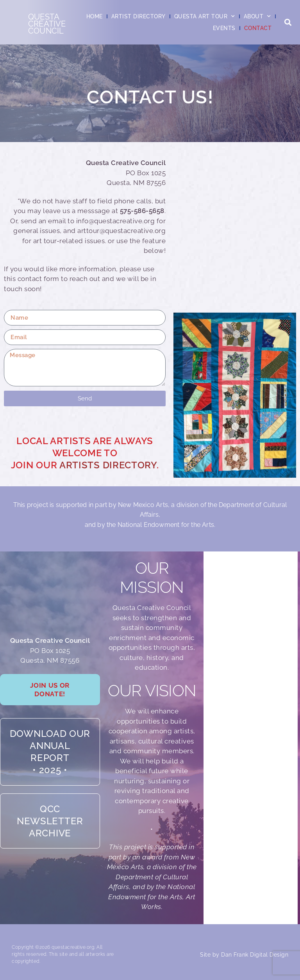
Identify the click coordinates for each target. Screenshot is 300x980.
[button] (288, 22)
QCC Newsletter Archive (50, 831)
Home (95, 16)
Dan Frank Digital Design (255, 955)
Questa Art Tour (205, 16)
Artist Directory (138, 16)
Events (224, 28)
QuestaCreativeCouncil (47, 24)
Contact (258, 28)
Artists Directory (108, 465)
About (257, 16)
